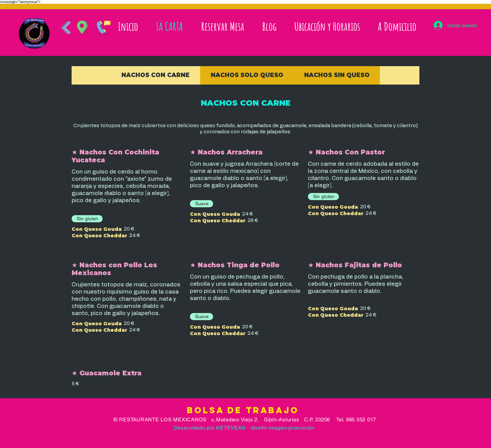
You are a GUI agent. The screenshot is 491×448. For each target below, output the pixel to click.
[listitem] (122, 257)
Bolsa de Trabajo (245, 410)
